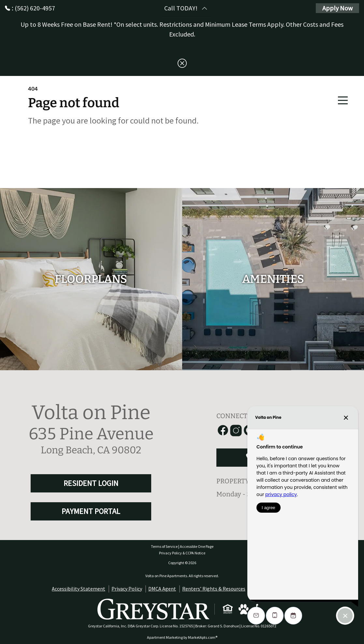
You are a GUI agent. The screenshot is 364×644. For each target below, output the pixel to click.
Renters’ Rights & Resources (214, 589)
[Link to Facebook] (223, 431)
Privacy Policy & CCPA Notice (182, 553)
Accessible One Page (197, 546)
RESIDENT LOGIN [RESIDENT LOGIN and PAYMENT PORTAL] (91, 483)
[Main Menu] (343, 100)
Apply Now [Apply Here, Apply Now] (337, 8)
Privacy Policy (127, 589)
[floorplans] (91, 279)
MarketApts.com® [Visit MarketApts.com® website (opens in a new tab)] (203, 637)
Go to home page (87, 153)
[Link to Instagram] (236, 431)
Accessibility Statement (79, 589)
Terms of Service (164, 546)
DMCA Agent (162, 589)
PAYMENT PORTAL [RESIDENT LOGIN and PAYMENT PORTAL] (91, 511)
